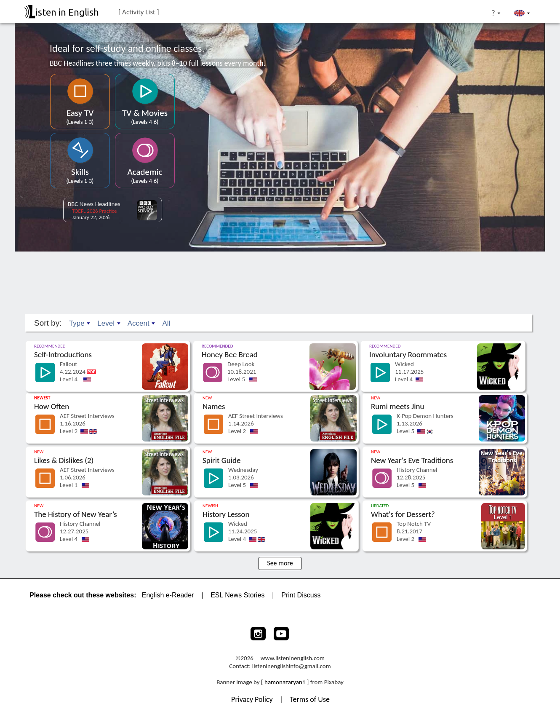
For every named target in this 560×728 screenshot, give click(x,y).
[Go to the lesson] (109, 336)
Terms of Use (310, 691)
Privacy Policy (253, 691)
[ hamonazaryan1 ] (285, 673)
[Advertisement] (280, 272)
